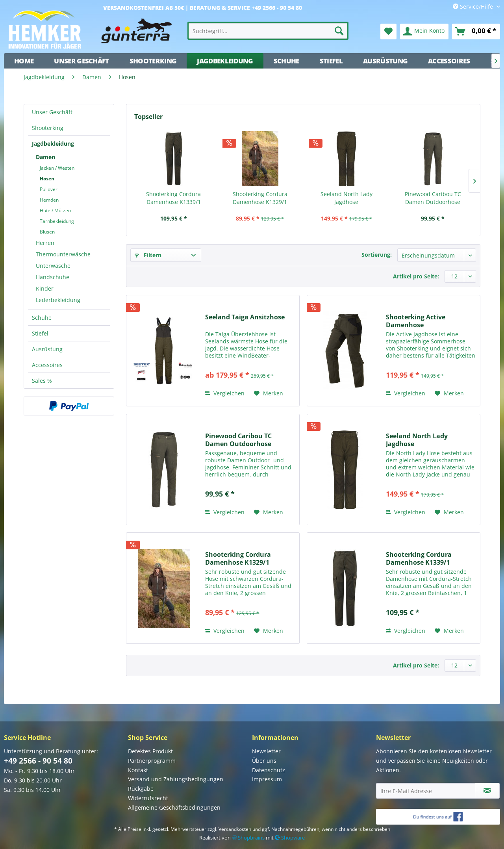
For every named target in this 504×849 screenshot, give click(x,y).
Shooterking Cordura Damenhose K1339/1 (173, 198)
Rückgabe (141, 789)
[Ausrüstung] (385, 61)
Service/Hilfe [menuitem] (474, 6)
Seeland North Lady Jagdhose (346, 198)
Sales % (42, 381)
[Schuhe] (286, 61)
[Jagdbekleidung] (225, 61)
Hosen (47, 179)
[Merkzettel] (388, 32)
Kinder (45, 288)
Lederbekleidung (58, 300)
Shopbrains (248, 838)
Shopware (290, 838)
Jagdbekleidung (53, 144)
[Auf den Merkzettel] (269, 393)
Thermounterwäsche (63, 254)
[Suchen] (339, 31)
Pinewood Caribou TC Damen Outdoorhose (433, 198)
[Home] (24, 61)
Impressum (267, 779)
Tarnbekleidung (57, 221)
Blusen (47, 232)
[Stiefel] (331, 61)
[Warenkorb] (476, 32)
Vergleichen (225, 393)
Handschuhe (53, 277)
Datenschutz (269, 770)
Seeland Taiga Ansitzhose (245, 317)
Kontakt (138, 770)
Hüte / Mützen (55, 210)
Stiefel (40, 333)
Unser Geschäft (52, 112)
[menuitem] (268, 31)
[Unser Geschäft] (81, 61)
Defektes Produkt (150, 751)
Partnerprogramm (152, 761)
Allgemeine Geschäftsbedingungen (174, 807)
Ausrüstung (47, 349)
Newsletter (266, 751)
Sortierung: (377, 255)
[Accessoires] (449, 61)
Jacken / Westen (57, 168)
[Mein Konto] (424, 32)
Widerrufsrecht (148, 798)
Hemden (49, 200)
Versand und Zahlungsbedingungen (176, 779)
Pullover (49, 189)
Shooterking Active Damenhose (416, 321)
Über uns (264, 761)
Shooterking (48, 128)
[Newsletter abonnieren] (487, 791)
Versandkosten (235, 829)
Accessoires (47, 365)
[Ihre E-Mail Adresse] (426, 791)
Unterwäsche (53, 266)
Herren (45, 243)
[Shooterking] (153, 61)
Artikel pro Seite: (416, 276)
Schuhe (42, 318)
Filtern (148, 255)
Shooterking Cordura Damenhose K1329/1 (260, 198)
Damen (45, 157)
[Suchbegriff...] (268, 31)
